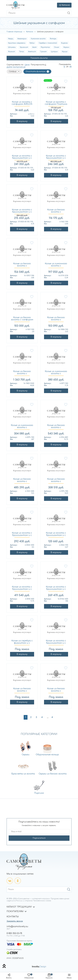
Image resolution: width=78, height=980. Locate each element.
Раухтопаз (45, 47)
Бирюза (64, 43)
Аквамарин (22, 39)
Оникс (57, 47)
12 (64, 67)
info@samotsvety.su (17, 926)
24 (67, 67)
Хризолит (24, 47)
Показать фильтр (39, 58)
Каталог (30, 32)
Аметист (32, 52)
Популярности (38, 65)
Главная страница (14, 32)
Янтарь (53, 39)
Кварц (11, 39)
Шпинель (12, 47)
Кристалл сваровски (17, 43)
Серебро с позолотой (48, 43)
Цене (27, 65)
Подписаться (39, 838)
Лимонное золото (38, 39)
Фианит (12, 52)
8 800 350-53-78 (14, 933)
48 (70, 67)
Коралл (66, 47)
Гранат (43, 52)
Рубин (32, 43)
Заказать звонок (15, 921)
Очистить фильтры (36, 71)
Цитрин (54, 52)
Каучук (65, 52)
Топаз (22, 52)
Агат (34, 47)
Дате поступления (16, 67)
